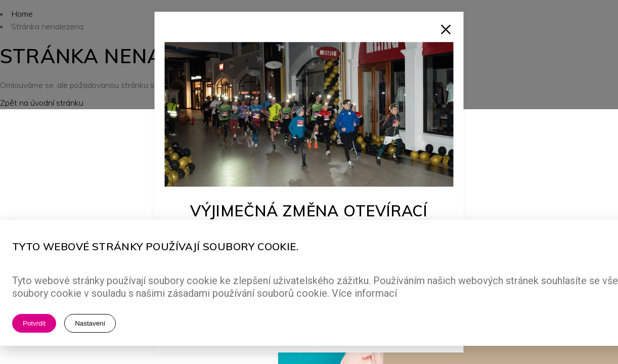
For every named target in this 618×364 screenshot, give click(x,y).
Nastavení (90, 323)
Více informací (364, 293)
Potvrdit (34, 323)
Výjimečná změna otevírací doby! (309, 219)
